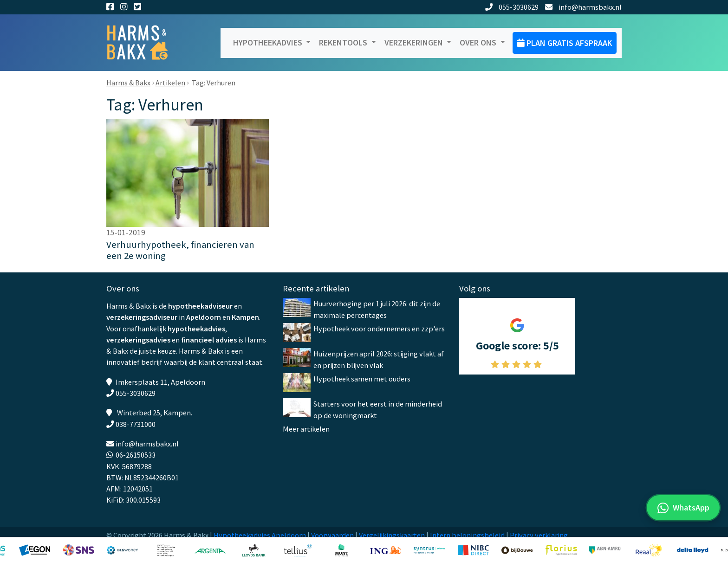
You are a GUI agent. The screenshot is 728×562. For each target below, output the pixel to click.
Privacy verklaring (539, 535)
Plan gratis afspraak (565, 43)
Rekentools (344, 42)
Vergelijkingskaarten (392, 535)
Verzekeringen (415, 42)
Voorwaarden (332, 535)
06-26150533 (136, 455)
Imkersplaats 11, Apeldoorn (160, 382)
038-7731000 (136, 424)
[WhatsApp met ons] (683, 508)
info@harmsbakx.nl (584, 7)
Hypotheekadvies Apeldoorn (260, 535)
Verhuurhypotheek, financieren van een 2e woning (180, 250)
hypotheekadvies (196, 329)
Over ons (479, 42)
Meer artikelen (306, 429)
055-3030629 (512, 7)
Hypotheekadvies (269, 42)
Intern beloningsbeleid (467, 535)
